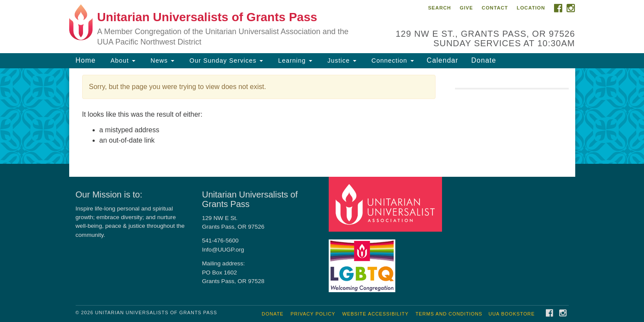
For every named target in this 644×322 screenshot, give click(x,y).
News (161, 61)
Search (440, 8)
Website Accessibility (375, 314)
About (122, 61)
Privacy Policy (313, 314)
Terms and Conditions (449, 314)
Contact (495, 8)
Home (86, 60)
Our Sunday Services (225, 61)
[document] (322, 116)
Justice (341, 61)
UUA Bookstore (511, 314)
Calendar (443, 60)
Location (531, 8)
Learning (294, 61)
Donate (484, 60)
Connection (392, 61)
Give (466, 8)
